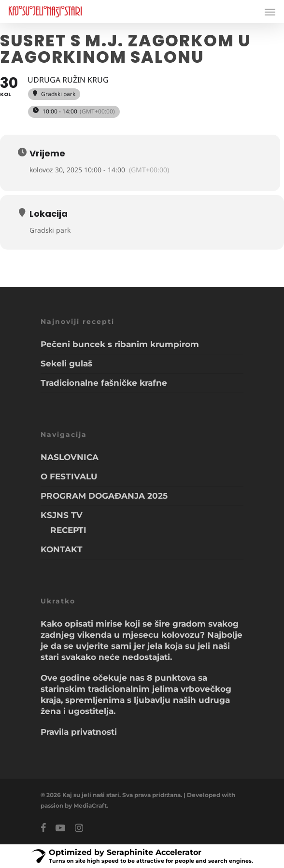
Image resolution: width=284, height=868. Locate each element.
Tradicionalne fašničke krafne (104, 383)
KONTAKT (62, 549)
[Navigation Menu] (270, 12)
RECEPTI (68, 530)
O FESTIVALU (69, 476)
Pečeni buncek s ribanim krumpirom (120, 344)
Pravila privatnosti (79, 732)
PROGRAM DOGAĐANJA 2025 (104, 496)
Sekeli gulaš (66, 364)
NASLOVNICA (70, 457)
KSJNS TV (62, 515)
